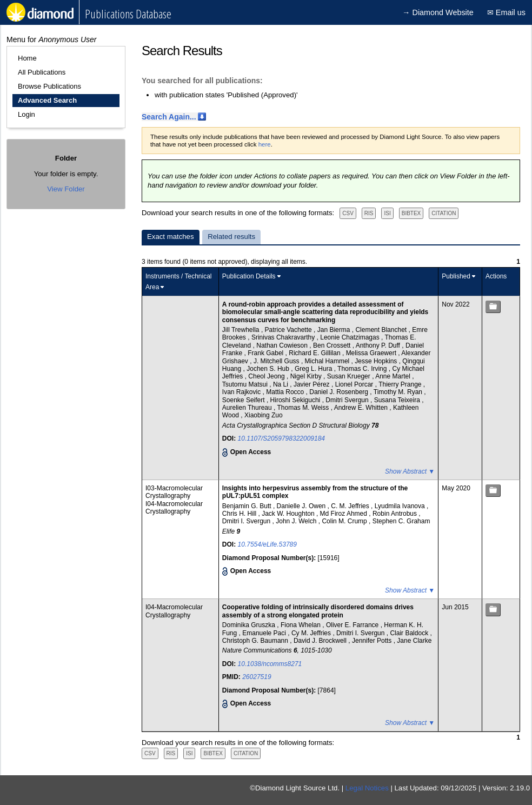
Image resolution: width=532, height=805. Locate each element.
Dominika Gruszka (250, 625)
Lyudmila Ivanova (401, 506)
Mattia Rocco (286, 392)
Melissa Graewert (372, 353)
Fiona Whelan (301, 625)
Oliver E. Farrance (353, 625)
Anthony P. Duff (379, 345)
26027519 (257, 677)
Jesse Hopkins (377, 361)
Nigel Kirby (307, 376)
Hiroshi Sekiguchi (296, 400)
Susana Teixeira (398, 400)
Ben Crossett (333, 345)
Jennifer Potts (373, 641)
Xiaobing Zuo (264, 415)
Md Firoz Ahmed (345, 514)
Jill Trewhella (242, 330)
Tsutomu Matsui (246, 384)
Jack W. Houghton (289, 514)
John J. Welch (297, 521)
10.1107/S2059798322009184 (282, 438)
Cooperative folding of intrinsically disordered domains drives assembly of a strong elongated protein (318, 611)
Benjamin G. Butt (248, 506)
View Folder (66, 189)
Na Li (281, 384)
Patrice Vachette (290, 330)
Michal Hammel (328, 361)
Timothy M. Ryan (399, 392)
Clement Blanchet (382, 330)
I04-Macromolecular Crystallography (174, 508)
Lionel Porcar (355, 384)
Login (26, 114)
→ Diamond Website (438, 12)
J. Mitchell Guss (277, 361)
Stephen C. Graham (401, 521)
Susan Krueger (350, 376)
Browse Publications (49, 86)
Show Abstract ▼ (410, 471)
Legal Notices (367, 788)
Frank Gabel (266, 353)
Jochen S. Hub (269, 369)
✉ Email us (506, 12)
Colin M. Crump (345, 521)
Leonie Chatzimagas (351, 337)
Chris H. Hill (240, 514)
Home (27, 58)
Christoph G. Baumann (256, 641)
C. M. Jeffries (351, 506)
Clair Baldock (410, 633)
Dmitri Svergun (348, 400)
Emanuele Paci (265, 633)
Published (456, 276)
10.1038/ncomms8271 (270, 664)
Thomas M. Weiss (304, 408)
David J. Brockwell (321, 641)
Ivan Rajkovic (242, 392)
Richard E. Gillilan (315, 353)
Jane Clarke (414, 641)
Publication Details (249, 276)
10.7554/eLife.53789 (267, 544)
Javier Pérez (312, 384)
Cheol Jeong (267, 376)
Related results (231, 237)
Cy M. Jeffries (312, 633)
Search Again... (169, 117)
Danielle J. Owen (302, 506)
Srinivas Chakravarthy (284, 337)
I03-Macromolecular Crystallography (174, 492)
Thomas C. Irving (363, 369)
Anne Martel (394, 376)
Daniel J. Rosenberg (340, 392)
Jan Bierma (335, 330)
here (265, 144)
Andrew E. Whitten (362, 408)
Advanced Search (47, 100)
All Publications (42, 72)
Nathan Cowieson (283, 345)
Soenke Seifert (244, 400)
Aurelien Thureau (248, 408)
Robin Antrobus (395, 514)
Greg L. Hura (314, 369)
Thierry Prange (401, 384)
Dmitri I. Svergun (247, 521)
